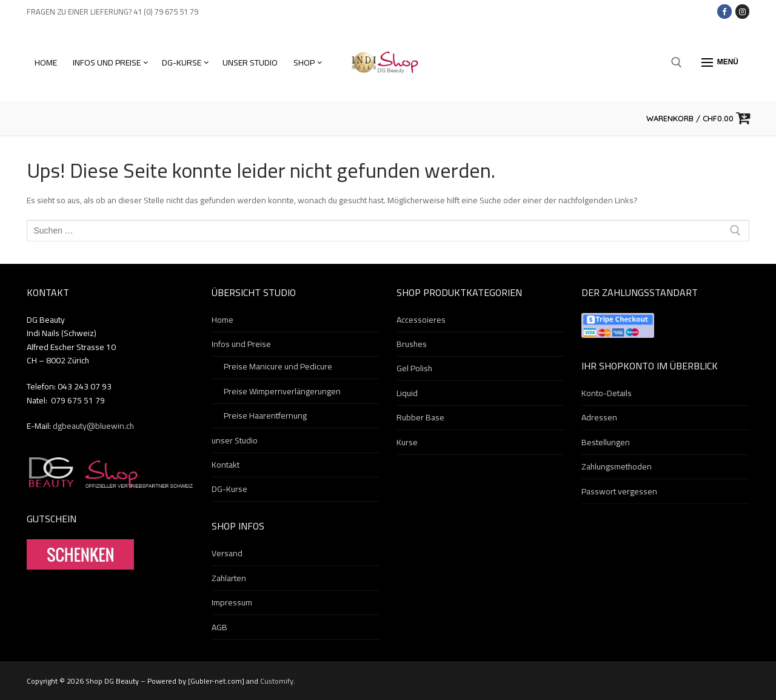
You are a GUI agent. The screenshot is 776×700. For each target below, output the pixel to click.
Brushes (412, 345)
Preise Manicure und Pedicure (278, 367)
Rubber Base (420, 418)
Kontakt (226, 465)
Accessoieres (421, 320)
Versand (227, 554)
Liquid (407, 394)
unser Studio (235, 441)
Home (222, 320)
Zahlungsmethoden (617, 467)
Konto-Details (607, 394)
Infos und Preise (242, 345)
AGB (219, 628)
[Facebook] (724, 11)
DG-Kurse (229, 490)
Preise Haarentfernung (265, 416)
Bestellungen (606, 443)
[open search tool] (677, 62)
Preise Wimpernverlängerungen (282, 392)
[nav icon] (720, 62)
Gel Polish (414, 369)
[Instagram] (742, 11)
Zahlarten (229, 579)
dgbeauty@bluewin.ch (93, 426)
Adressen (599, 418)
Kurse (407, 443)
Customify (277, 681)
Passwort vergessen (619, 492)
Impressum (232, 603)
